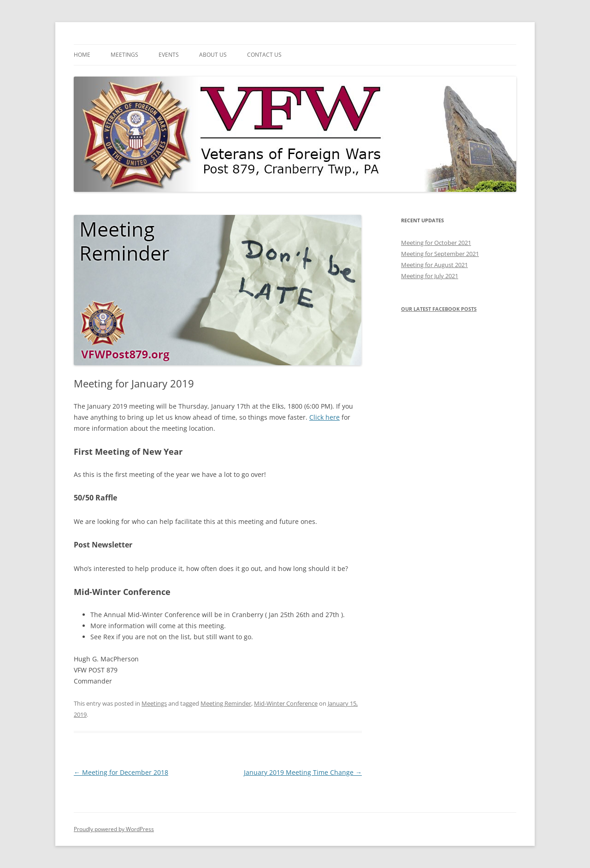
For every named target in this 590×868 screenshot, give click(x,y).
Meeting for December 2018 (121, 772)
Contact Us (264, 55)
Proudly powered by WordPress (114, 829)
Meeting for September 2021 (440, 254)
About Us (213, 55)
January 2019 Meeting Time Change (303, 772)
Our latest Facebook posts (439, 309)
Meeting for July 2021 (430, 276)
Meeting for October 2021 (436, 243)
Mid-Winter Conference (286, 703)
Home (82, 55)
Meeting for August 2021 (434, 265)
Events (169, 55)
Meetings (124, 55)
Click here (324, 417)
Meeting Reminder (226, 703)
